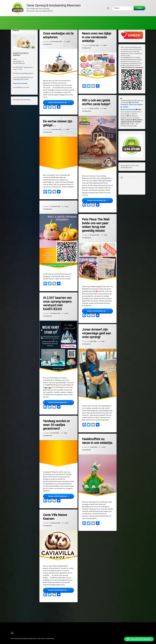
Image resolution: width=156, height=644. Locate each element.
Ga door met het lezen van (61, 107)
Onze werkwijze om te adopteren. (113, 19)
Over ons (18, 19)
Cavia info (107, 26)
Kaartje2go (41, 26)
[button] (139, 639)
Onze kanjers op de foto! (87, 26)
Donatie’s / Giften (21, 26)
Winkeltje (136, 19)
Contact (34, 19)
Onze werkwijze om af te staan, (81, 19)
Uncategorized (47, 49)
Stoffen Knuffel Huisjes (62, 26)
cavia (68, 46)
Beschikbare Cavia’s (51, 19)
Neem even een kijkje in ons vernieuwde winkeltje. (97, 41)
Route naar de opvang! (20, 87)
